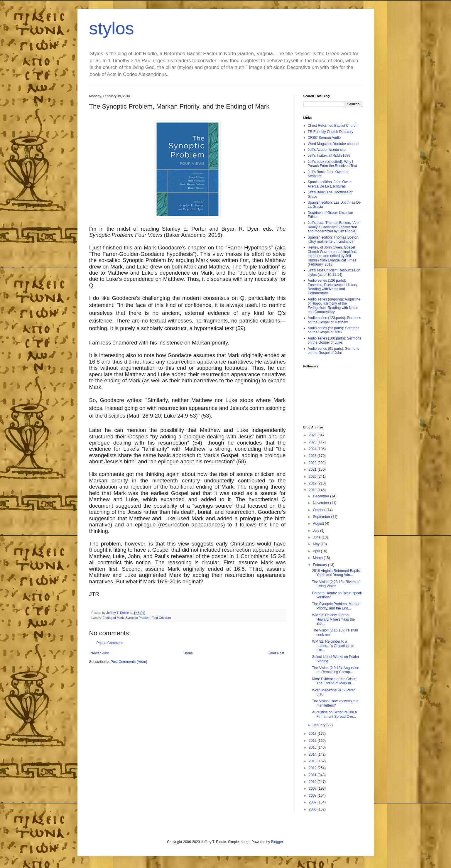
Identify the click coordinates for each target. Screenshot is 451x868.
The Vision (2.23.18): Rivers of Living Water (336, 584)
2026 (313, 435)
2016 (313, 741)
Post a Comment (110, 643)
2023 (313, 456)
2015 (313, 747)
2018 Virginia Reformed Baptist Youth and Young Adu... (336, 573)
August (319, 523)
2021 (313, 470)
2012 (313, 768)
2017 (313, 734)
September (322, 517)
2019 (313, 483)
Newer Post (100, 653)
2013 (313, 761)
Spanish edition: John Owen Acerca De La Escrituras (330, 184)
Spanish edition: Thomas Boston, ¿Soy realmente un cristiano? (334, 239)
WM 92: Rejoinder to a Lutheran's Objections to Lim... (333, 646)
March (318, 558)
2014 (313, 754)
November (321, 503)
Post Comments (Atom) (129, 662)
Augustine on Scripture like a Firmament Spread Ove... (334, 714)
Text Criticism (161, 618)
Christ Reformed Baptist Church (333, 126)
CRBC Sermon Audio (324, 138)
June (317, 537)
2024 (313, 449)
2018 (313, 490)
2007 (313, 802)
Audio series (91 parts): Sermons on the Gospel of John (333, 351)
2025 (313, 442)
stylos (112, 28)
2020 (313, 477)
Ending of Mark (113, 618)
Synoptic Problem (138, 618)
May (317, 544)
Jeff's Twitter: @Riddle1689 (329, 156)
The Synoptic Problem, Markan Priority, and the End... (336, 606)
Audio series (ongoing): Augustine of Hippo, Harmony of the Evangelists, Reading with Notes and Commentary (334, 306)
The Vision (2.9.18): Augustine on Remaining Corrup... (336, 670)
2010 (313, 782)
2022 (313, 463)
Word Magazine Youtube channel (334, 144)
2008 (313, 796)
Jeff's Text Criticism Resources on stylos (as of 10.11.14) (334, 272)
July (316, 531)
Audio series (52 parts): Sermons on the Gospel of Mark (333, 330)
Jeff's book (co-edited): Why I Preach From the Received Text (332, 164)
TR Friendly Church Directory (331, 132)
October (320, 510)
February (320, 565)
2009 (313, 788)
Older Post (276, 653)
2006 (313, 809)
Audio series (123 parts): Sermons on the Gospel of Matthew (335, 320)
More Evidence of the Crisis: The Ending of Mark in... (334, 681)
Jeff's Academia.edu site (327, 150)
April (317, 551)
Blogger (277, 842)
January (320, 725)
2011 (313, 775)
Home (188, 653)
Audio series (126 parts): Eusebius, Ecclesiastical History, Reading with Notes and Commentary (333, 287)
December (321, 496)
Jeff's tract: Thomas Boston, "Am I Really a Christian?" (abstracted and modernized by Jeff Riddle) (334, 227)
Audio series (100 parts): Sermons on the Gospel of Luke (335, 340)
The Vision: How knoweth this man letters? (335, 703)
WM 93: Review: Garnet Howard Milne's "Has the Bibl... (333, 619)
